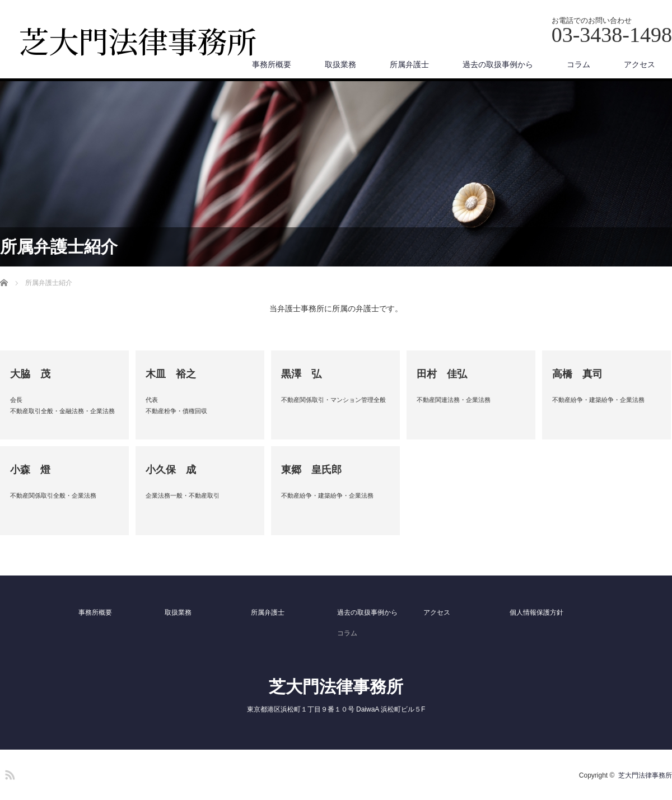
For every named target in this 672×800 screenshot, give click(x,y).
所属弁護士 (409, 64)
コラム (578, 64)
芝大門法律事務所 (336, 687)
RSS (8, 773)
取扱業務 (340, 64)
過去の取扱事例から (498, 64)
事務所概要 (272, 64)
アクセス (640, 64)
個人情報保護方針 (536, 612)
